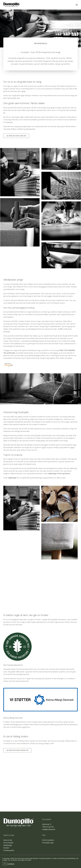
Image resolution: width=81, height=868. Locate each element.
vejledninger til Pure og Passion (59, 474)
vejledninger (12, 478)
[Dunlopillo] (11, 5)
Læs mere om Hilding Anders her (17, 750)
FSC (61, 329)
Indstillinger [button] (11, 864)
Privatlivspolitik (9, 850)
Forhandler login (48, 843)
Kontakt (6, 848)
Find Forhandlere (48, 840)
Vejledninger (8, 845)
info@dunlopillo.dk (49, 829)
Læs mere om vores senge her (16, 136)
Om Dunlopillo (8, 843)
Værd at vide (8, 840)
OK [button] (5, 864)
